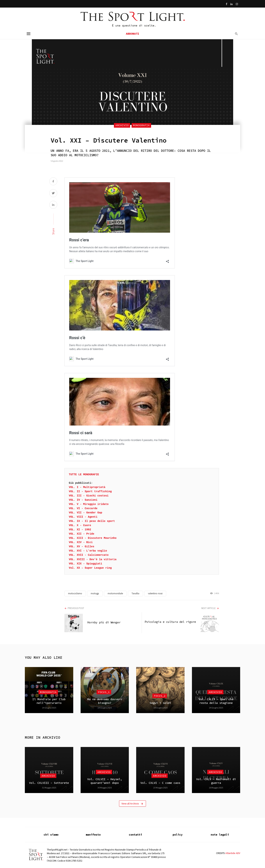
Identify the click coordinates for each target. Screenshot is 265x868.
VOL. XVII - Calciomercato (89, 555)
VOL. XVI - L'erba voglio (88, 551)
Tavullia (135, 593)
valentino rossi (155, 593)
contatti (135, 835)
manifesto (93, 835)
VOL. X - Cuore (80, 525)
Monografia (141, 125)
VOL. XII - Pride (82, 534)
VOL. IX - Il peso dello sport (92, 521)
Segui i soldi (160, 703)
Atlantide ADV (233, 853)
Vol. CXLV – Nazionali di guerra (216, 781)
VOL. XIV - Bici (81, 542)
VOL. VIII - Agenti (83, 517)
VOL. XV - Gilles (82, 547)
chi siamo (51, 835)
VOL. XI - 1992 (80, 530)
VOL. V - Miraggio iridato (89, 504)
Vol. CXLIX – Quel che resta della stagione (216, 701)
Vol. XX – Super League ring (90, 568)
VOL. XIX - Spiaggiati (85, 564)
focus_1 (104, 692)
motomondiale (115, 593)
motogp (95, 593)
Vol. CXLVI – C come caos (160, 783)
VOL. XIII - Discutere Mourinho (93, 538)
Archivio (122, 125)
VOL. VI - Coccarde (83, 508)
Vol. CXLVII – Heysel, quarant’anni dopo (105, 781)
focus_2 (160, 696)
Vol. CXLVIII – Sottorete (49, 783)
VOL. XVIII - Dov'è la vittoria (93, 559)
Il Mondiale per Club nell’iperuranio (49, 701)
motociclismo (75, 593)
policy (178, 835)
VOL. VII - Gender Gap (85, 513)
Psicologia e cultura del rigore (170, 622)
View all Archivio (132, 804)
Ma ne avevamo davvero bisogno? (105, 701)
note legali (220, 835)
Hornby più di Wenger (104, 622)
